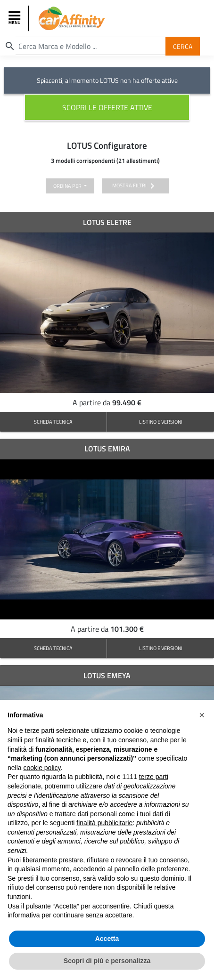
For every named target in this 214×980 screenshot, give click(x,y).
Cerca (183, 46)
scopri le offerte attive (107, 107)
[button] (202, 715)
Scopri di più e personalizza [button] (107, 961)
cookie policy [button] (42, 768)
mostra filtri (135, 186)
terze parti (154, 777)
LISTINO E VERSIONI (161, 422)
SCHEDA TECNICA (53, 422)
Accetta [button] (107, 939)
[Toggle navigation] (16, 18)
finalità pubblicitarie (104, 823)
